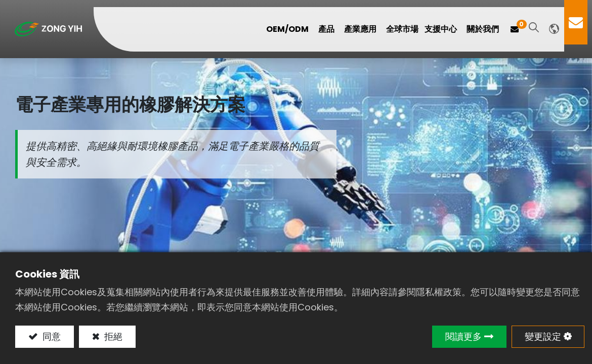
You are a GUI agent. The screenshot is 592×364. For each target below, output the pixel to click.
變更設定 (543, 336)
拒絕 (112, 336)
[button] (538, 28)
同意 (50, 336)
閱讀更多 (463, 336)
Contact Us (580, 22)
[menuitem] (407, 29)
